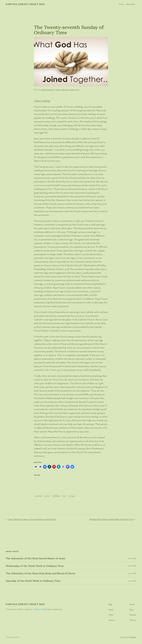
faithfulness (56, 496)
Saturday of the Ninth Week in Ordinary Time (33, 581)
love (64, 496)
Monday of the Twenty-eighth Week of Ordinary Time (112, 519)
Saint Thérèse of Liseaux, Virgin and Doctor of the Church (32, 519)
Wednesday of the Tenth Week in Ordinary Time (35, 566)
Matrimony (65, 90)
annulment (38, 496)
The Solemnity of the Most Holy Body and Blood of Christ (41, 573)
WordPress (133, 637)
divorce (47, 496)
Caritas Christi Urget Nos (25, 4)
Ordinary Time (74, 90)
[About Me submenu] (136, 4)
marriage (71, 496)
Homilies (58, 90)
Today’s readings (42, 101)
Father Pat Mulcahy (47, 90)
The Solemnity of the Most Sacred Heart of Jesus (35, 558)
